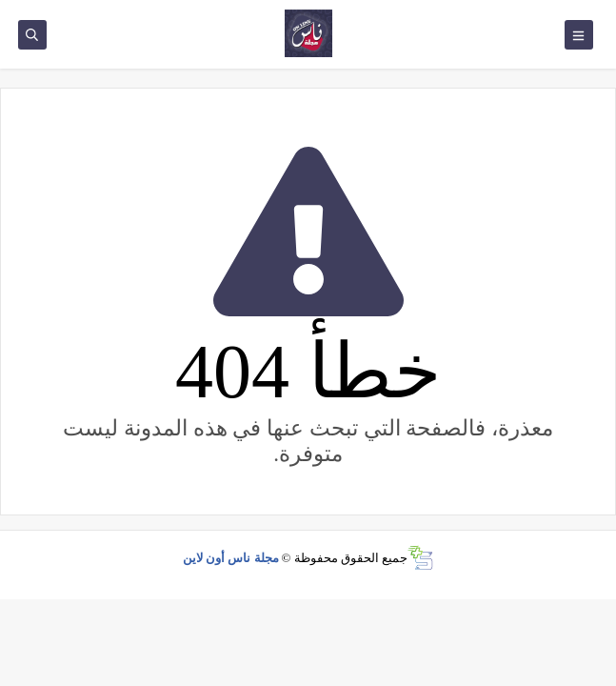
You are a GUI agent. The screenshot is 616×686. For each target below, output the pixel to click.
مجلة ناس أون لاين (231, 558)
